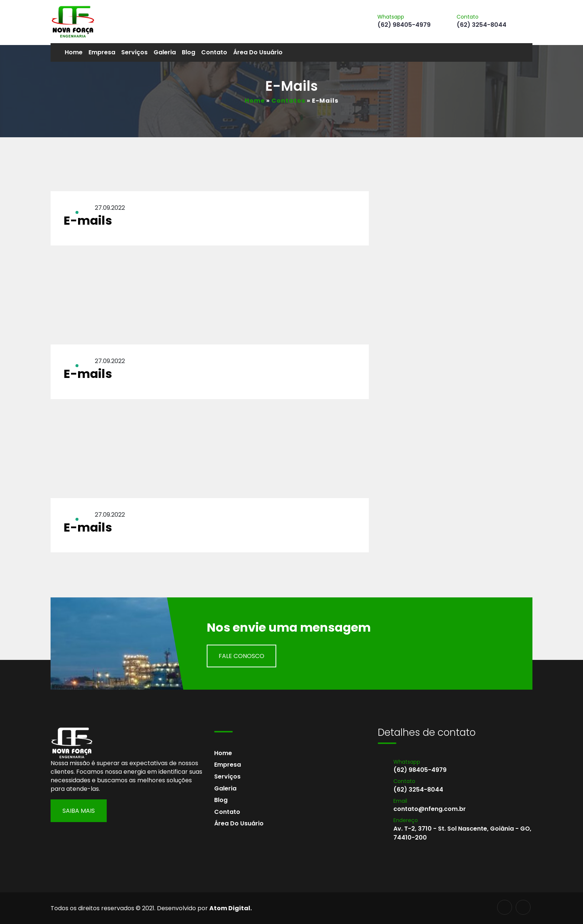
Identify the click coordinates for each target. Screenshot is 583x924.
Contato (214, 52)
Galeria (165, 52)
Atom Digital (230, 908)
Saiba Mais (79, 811)
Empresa (102, 52)
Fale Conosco (241, 656)
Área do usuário (258, 52)
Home (74, 52)
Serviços (134, 52)
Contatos (288, 101)
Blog (189, 52)
